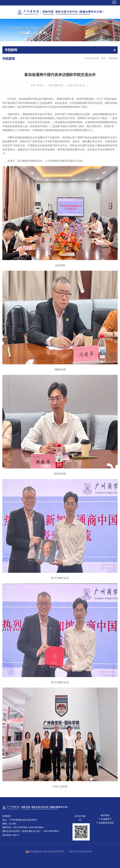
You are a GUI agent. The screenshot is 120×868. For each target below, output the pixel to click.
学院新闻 (113, 58)
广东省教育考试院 (105, 823)
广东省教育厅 (105, 819)
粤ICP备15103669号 (81, 852)
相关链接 (105, 815)
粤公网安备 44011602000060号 (47, 852)
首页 (103, 58)
